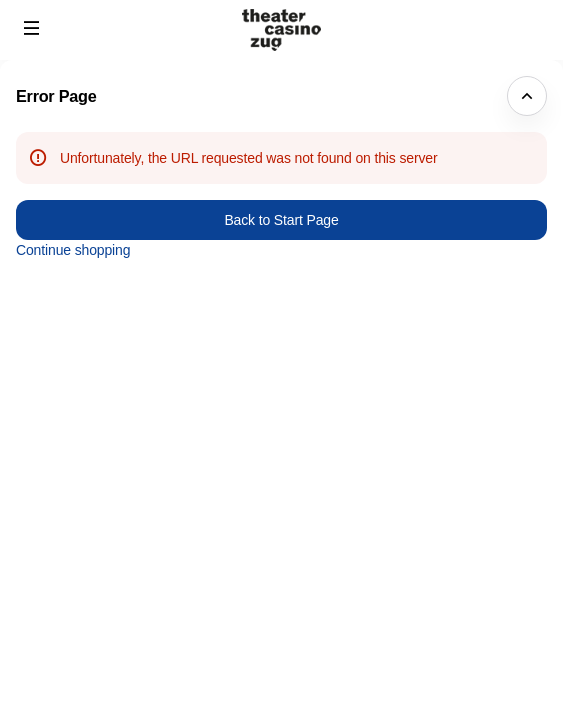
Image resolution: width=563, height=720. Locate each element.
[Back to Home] (282, 30)
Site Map (444, 621)
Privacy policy (460, 644)
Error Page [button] (56, 96)
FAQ (431, 689)
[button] (32, 28)
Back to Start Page (281, 220)
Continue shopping (73, 250)
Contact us (450, 666)
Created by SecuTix (478, 599)
